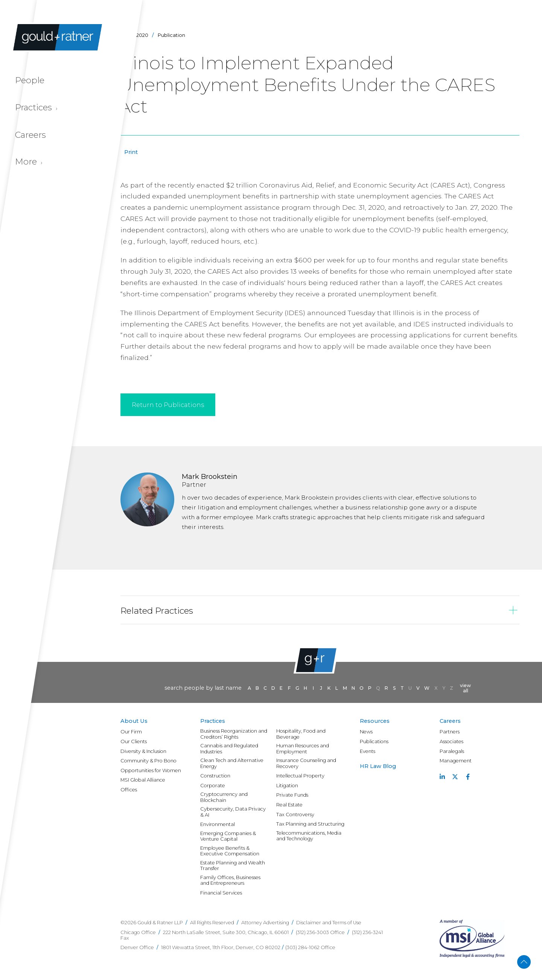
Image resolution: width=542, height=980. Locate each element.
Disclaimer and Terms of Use (329, 923)
